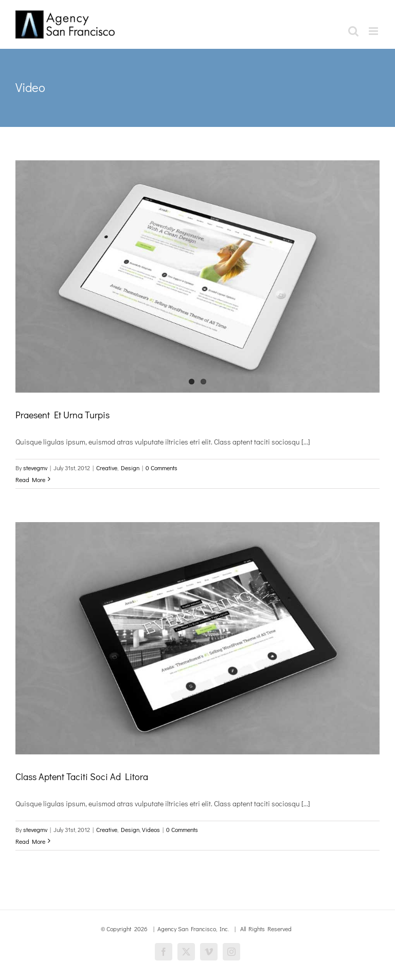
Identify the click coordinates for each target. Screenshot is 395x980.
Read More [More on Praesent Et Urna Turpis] (30, 479)
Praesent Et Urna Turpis (62, 415)
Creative (107, 468)
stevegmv (35, 468)
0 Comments (161, 468)
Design (130, 468)
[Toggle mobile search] (353, 31)
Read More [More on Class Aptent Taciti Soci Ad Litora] (30, 841)
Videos (151, 829)
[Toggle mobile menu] (374, 31)
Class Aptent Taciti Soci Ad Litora (82, 776)
